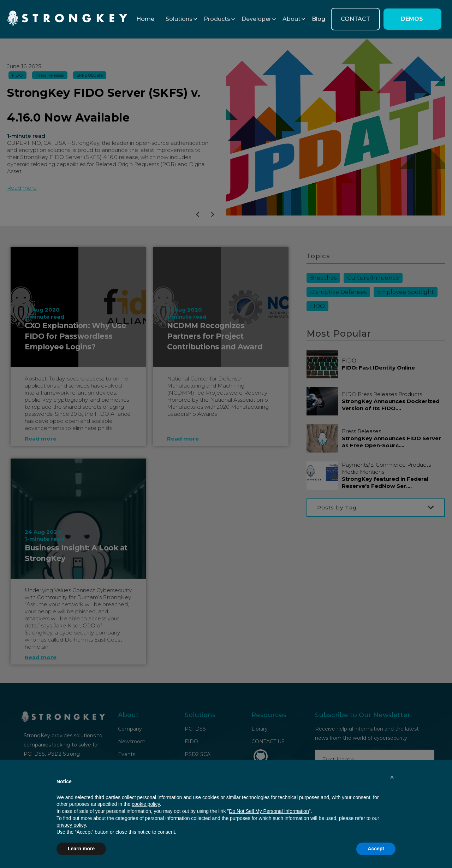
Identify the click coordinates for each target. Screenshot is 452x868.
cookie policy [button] (146, 804)
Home (145, 19)
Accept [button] (376, 849)
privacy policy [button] (71, 825)
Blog (319, 19)
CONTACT (355, 19)
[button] (179, 19)
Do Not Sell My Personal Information (269, 811)
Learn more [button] (81, 849)
